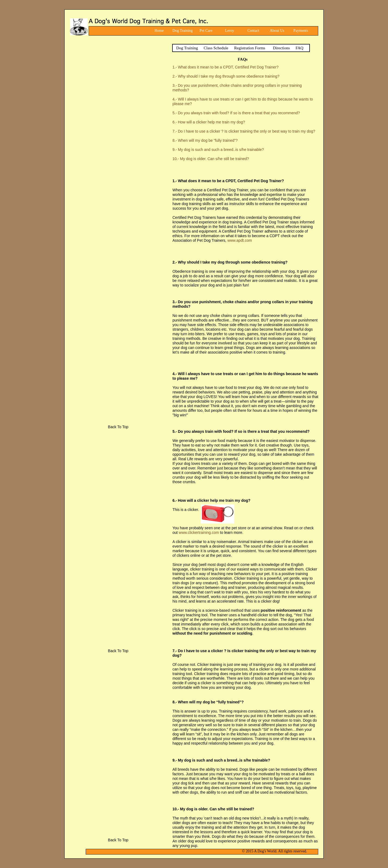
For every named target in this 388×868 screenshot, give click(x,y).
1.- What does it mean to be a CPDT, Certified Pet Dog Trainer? (226, 67)
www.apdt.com (240, 240)
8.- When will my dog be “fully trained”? (205, 140)
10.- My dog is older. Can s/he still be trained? (211, 159)
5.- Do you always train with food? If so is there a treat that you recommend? (236, 113)
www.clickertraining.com (199, 532)
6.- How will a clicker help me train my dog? (209, 122)
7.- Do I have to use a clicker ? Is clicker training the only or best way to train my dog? (244, 131)
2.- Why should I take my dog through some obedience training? (226, 76)
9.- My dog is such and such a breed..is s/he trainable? (218, 150)
